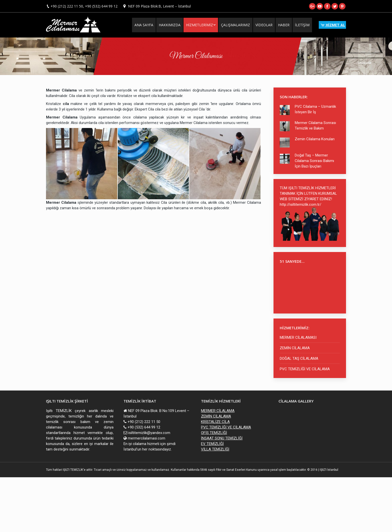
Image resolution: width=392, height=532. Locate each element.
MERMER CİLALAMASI (298, 337)
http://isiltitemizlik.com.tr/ (300, 204)
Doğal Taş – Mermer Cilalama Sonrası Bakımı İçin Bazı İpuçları (314, 161)
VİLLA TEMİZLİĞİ (215, 449)
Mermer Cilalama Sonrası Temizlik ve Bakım (315, 125)
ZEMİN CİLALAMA (295, 348)
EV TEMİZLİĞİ (212, 444)
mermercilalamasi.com (146, 438)
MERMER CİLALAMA (218, 411)
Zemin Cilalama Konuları (315, 139)
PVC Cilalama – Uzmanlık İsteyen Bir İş (315, 109)
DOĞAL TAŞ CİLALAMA (299, 358)
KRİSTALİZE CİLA (215, 422)
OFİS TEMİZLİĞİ (214, 433)
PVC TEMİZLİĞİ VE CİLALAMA (305, 369)
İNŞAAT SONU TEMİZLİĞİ (222, 438)
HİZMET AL (332, 25)
